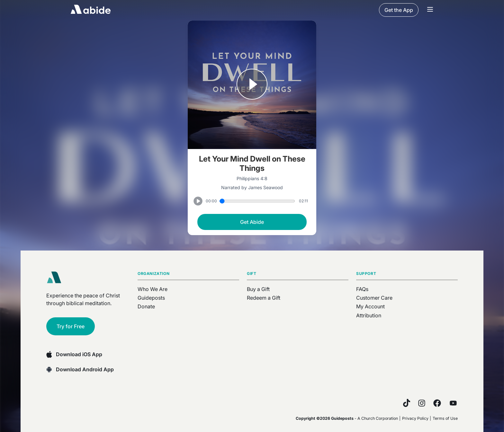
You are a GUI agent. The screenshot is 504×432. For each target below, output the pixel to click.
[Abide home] (56, 278)
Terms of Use (445, 418)
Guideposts (151, 298)
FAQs (362, 289)
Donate (146, 306)
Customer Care (374, 298)
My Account (370, 306)
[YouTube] (453, 403)
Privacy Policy (415, 418)
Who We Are (153, 289)
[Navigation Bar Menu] (430, 10)
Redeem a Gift (264, 298)
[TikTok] (407, 403)
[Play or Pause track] (252, 85)
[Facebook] (437, 403)
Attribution (369, 315)
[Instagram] (422, 403)
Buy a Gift (258, 289)
